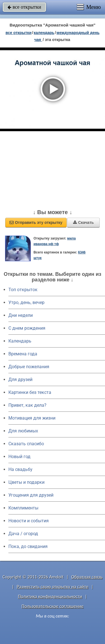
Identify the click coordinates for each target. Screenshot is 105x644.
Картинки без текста (30, 392)
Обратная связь (87, 577)
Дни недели (21, 315)
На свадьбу (20, 469)
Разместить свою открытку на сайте (53, 587)
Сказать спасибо (26, 444)
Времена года (23, 354)
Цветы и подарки (26, 482)
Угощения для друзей (31, 495)
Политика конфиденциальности (50, 596)
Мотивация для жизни (32, 418)
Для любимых (23, 431)
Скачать (83, 222)
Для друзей (20, 380)
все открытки (24, 7)
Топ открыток (23, 290)
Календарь (44, 33)
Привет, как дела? (27, 405)
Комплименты (23, 508)
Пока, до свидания (28, 546)
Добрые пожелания (29, 367)
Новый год (19, 457)
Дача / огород (23, 534)
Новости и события (29, 521)
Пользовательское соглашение (53, 606)
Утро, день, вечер (26, 302)
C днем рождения (27, 328)
